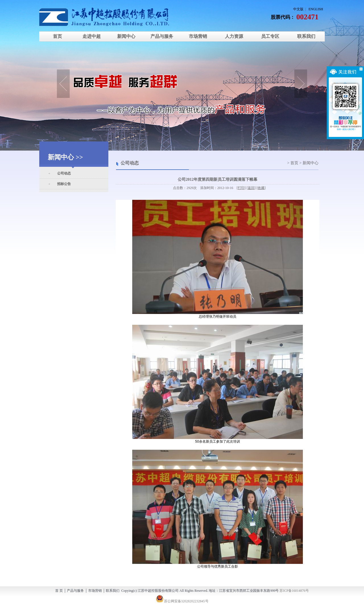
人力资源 (234, 36)
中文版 (298, 9)
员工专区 (270, 36)
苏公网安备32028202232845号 (182, 601)
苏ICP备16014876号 (294, 591)
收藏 (261, 188)
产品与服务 (162, 36)
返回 (251, 188)
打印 (241, 188)
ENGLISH (316, 9)
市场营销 (198, 36)
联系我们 (306, 36)
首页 (57, 36)
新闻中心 (126, 36)
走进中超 (92, 36)
